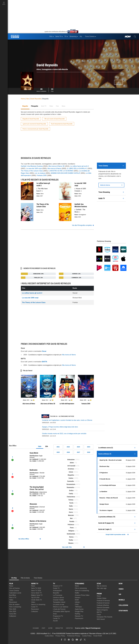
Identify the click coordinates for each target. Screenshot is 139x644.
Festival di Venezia (103, 601)
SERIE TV (35, 584)
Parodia (72, 521)
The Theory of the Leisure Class (32, 171)
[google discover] (73, 640)
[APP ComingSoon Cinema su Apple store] (107, 628)
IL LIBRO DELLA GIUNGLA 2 (77, 168)
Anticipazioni (57, 591)
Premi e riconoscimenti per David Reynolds (35, 129)
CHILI (77, 604)
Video (11, 600)
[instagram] (65, 640)
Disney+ (78, 598)
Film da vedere (14, 604)
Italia (40, 446)
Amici (55, 614)
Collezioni (13, 616)
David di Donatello (103, 608)
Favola (71, 503)
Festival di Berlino (103, 605)
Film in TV (13, 598)
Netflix (77, 593)
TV (54, 584)
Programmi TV (58, 616)
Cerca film (13, 614)
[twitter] (85, 640)
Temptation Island (59, 602)
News (11, 586)
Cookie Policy (87, 636)
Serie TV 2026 (36, 588)
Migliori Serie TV (37, 595)
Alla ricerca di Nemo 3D (56, 166)
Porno (72, 528)
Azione (71, 472)
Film (52, 90)
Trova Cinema (14, 591)
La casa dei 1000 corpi (34, 168)
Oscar (99, 596)
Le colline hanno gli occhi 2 (80, 166)
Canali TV (56, 618)
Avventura (71, 469)
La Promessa (58, 595)
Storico (71, 537)
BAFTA (99, 612)
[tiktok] (81, 640)
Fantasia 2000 (42, 175)
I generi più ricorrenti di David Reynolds (34, 124)
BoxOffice (13, 595)
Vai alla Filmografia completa (83, 225)
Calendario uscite (15, 593)
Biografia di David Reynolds (31, 119)
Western (71, 543)
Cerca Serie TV (36, 593)
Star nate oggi (102, 588)
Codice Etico (49, 636)
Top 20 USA (35, 598)
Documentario (71, 484)
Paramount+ (79, 618)
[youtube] (77, 640)
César (99, 615)
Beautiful (56, 593)
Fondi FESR (98, 636)
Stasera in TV (58, 586)
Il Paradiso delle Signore (61, 611)
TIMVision (78, 607)
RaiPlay (78, 614)
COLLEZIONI (123, 605)
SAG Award (101, 619)
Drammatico (71, 487)
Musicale (71, 515)
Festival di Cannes (103, 603)
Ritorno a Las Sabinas (61, 607)
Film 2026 (13, 609)
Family (71, 494)
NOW (77, 600)
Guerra (71, 509)
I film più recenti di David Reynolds (54, 119)
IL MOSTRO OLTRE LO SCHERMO (61, 171)
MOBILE (122, 600)
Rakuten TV (79, 616)
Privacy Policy (60, 636)
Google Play (79, 611)
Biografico (71, 475)
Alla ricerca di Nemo (54, 168)
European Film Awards (105, 617)
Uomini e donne (58, 598)
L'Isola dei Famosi (59, 609)
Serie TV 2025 (36, 591)
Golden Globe (102, 598)
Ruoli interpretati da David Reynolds (62, 124)
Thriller (71, 540)
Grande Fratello (58, 600)
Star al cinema (102, 586)
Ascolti (55, 621)
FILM (11, 584)
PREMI (99, 594)
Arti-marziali (71, 466)
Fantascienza (71, 497)
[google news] (69, 640)
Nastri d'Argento (102, 610)
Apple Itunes (79, 609)
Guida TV (34, 607)
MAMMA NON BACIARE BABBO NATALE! (65, 173)
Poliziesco (71, 525)
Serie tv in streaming (38, 604)
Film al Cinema (14, 588)
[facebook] (62, 640)
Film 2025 (13, 611)
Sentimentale (71, 534)
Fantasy (71, 500)
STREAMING (80, 584)
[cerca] (135, 36)
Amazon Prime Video (82, 595)
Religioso (71, 531)
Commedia (70, 481)
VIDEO (121, 589)
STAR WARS (123, 611)
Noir (71, 518)
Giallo (71, 506)
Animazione (71, 460)
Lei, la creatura (40, 173)
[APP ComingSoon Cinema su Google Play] (121, 628)
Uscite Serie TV (37, 600)
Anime (72, 463)
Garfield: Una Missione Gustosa (32, 166)
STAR (99, 584)
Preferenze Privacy (74, 636)
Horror (71, 512)
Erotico (71, 491)
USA (47, 446)
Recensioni (13, 602)
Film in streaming (15, 607)
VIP (120, 594)
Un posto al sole (59, 604)
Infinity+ (78, 602)
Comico (71, 478)
